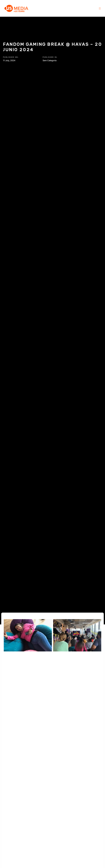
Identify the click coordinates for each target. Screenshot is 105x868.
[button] (100, 8)
